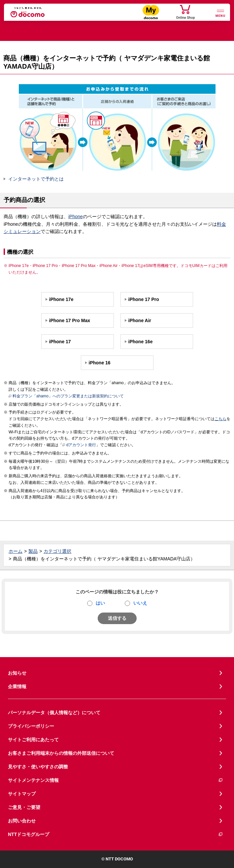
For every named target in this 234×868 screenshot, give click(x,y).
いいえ (140, 603)
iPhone (76, 217)
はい (100, 603)
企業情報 (17, 686)
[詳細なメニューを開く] (220, 13)
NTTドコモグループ (116, 835)
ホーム (16, 551)
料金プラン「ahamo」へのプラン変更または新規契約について (66, 396)
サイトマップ (22, 794)
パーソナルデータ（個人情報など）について (54, 713)
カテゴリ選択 (57, 551)
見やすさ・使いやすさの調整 (38, 767)
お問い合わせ (22, 821)
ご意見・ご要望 (24, 807)
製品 (33, 551)
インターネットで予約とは (36, 179)
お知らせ (17, 673)
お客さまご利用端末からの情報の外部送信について (61, 753)
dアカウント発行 (79, 445)
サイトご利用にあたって (33, 740)
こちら (220, 419)
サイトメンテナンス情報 (116, 780)
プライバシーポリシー (31, 726)
